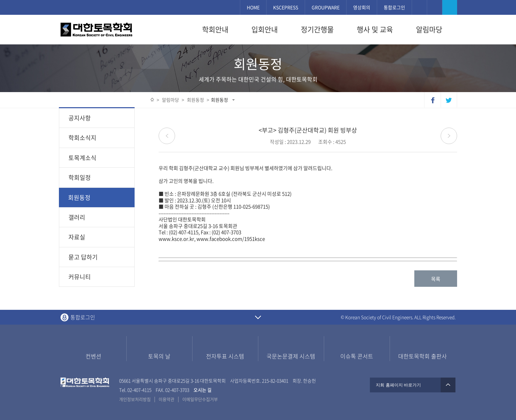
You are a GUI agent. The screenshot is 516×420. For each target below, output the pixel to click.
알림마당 (429, 29)
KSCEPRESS (286, 7)
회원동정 (219, 100)
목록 (436, 279)
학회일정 (80, 177)
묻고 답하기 (83, 257)
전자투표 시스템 (225, 356)
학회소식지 (82, 138)
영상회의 (362, 7)
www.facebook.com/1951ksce (231, 239)
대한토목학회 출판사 (423, 356)
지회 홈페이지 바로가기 (413, 385)
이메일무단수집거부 (200, 399)
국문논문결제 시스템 (291, 356)
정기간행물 (317, 29)
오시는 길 (203, 390)
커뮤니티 (80, 277)
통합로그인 (394, 7)
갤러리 (77, 217)
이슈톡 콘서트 (357, 356)
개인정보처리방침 (135, 399)
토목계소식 (82, 158)
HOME (253, 7)
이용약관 (167, 399)
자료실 (77, 237)
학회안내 (215, 29)
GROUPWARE (326, 7)
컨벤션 (93, 356)
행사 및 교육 (375, 29)
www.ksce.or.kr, (177, 239)
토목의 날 (159, 356)
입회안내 (265, 29)
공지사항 (80, 118)
